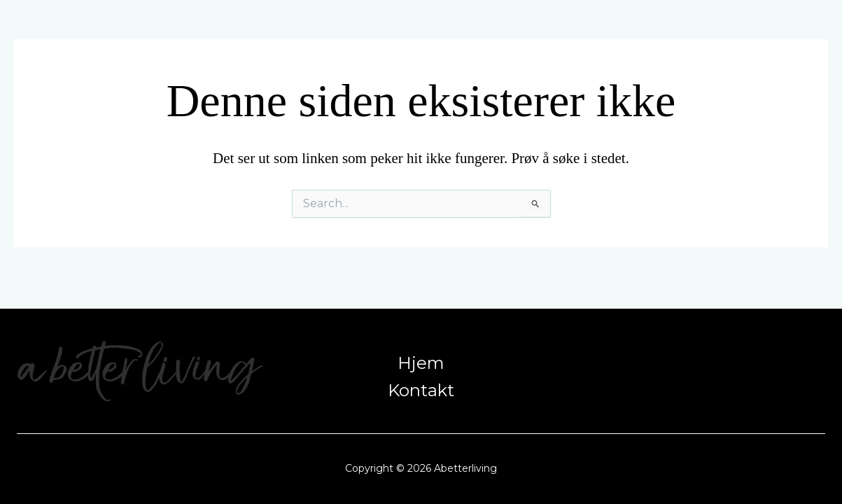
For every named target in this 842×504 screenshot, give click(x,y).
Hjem (421, 361)
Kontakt (421, 391)
